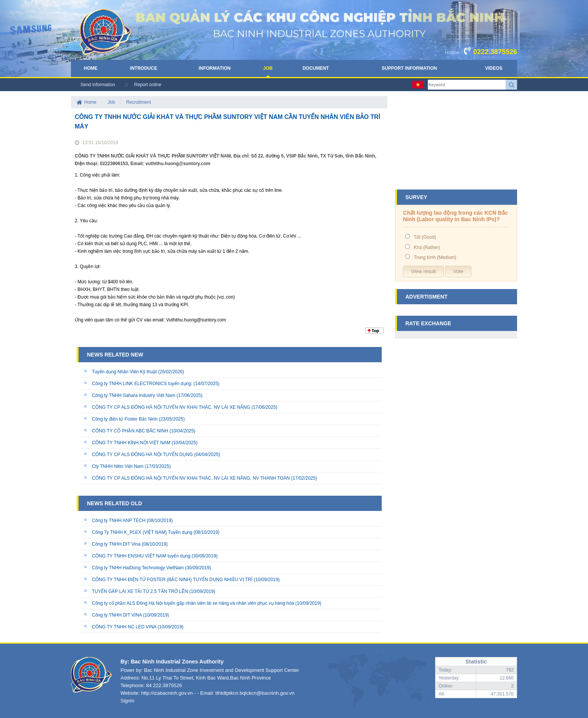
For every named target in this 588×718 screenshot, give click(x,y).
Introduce (144, 68)
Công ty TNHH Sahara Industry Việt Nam (134, 395)
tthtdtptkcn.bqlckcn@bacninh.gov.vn (255, 693)
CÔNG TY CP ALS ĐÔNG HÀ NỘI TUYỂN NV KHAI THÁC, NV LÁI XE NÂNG (171, 407)
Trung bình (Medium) (435, 257)
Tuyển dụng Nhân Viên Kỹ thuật (124, 372)
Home (91, 68)
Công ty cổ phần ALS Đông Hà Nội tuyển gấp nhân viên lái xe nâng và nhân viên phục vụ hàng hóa (193, 603)
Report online (148, 85)
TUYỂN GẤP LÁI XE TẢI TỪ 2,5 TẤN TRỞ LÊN (140, 591)
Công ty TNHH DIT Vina (116, 544)
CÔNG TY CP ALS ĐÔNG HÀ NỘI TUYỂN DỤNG (142, 455)
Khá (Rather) (427, 247)
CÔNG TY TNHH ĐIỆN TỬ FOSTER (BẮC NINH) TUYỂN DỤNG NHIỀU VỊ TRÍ (172, 580)
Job (268, 68)
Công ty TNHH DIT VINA (117, 615)
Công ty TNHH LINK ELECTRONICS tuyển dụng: (142, 384)
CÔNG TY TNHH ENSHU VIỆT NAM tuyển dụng (142, 556)
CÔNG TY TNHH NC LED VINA (124, 627)
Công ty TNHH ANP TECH (119, 520)
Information (215, 68)
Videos (494, 68)
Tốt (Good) (425, 237)
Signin (127, 701)
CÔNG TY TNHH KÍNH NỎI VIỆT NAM (131, 443)
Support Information (409, 68)
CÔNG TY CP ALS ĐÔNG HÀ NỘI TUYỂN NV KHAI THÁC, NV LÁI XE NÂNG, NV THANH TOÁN (191, 478)
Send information (98, 85)
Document (316, 68)
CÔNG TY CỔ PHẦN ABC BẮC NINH (130, 431)
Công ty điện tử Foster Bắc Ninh (125, 419)
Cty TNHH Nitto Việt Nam (118, 466)
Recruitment (139, 102)
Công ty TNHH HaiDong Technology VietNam (138, 568)
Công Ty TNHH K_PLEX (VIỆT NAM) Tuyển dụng (142, 532)
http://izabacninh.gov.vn (167, 693)
